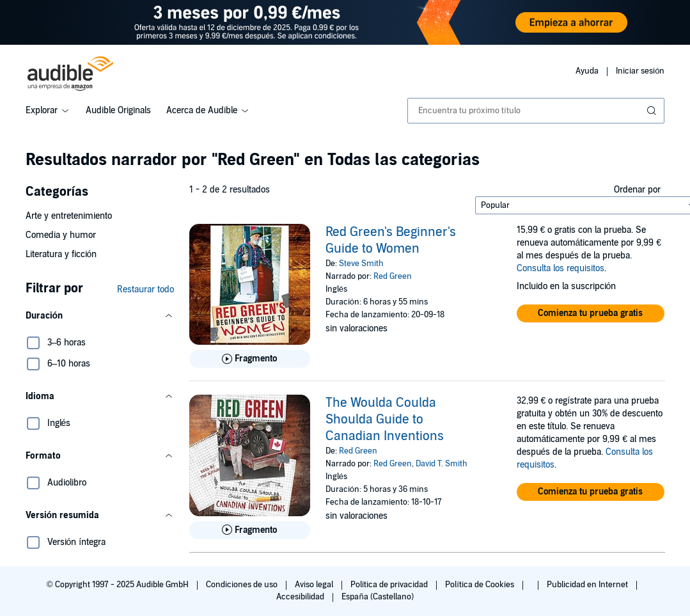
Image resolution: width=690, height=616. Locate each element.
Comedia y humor (61, 235)
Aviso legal (315, 585)
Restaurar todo (145, 289)
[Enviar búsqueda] (653, 111)
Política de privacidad (390, 585)
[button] (100, 316)
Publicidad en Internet (588, 585)
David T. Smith (442, 464)
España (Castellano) (377, 597)
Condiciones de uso (243, 585)
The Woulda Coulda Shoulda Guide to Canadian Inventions (385, 420)
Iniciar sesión (640, 71)
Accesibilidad (301, 597)
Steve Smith (361, 264)
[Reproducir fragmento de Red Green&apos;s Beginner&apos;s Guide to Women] (250, 359)
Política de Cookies (481, 585)
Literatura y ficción (61, 254)
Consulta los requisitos (561, 268)
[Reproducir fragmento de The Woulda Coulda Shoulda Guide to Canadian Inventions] (250, 530)
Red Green (393, 276)
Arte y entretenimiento (69, 216)
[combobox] (536, 111)
